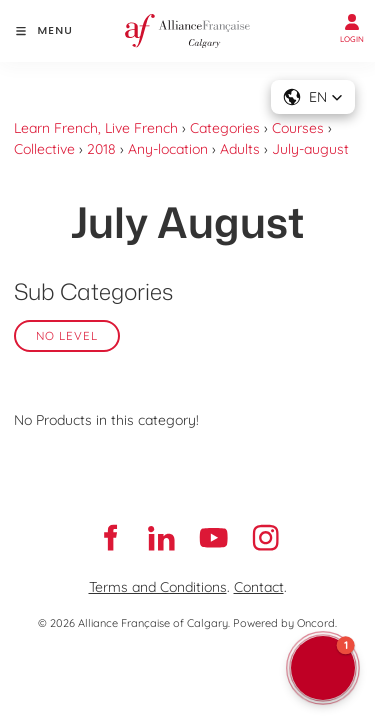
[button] (323, 668)
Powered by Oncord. (285, 623)
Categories (225, 128)
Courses (298, 128)
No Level (67, 335)
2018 (101, 149)
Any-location (168, 149)
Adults (240, 149)
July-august (310, 149)
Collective (44, 149)
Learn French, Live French (96, 128)
